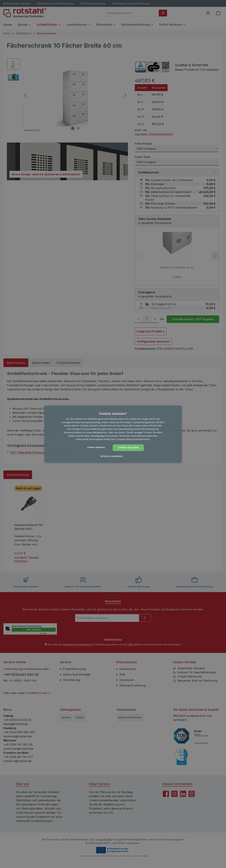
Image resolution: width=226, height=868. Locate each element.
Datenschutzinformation (138, 439)
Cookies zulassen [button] (128, 448)
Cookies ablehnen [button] (96, 447)
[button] (113, 456)
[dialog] (113, 434)
